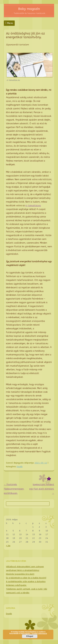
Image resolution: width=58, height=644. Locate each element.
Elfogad (30, 636)
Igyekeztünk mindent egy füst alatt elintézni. (42, 489)
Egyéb (20, 467)
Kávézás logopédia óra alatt (20, 574)
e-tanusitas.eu (33, 206)
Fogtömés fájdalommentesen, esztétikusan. (14, 489)
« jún (8, 546)
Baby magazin (29, 9)
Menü (10, 23)
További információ (39, 633)
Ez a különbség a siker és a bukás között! (26, 578)
